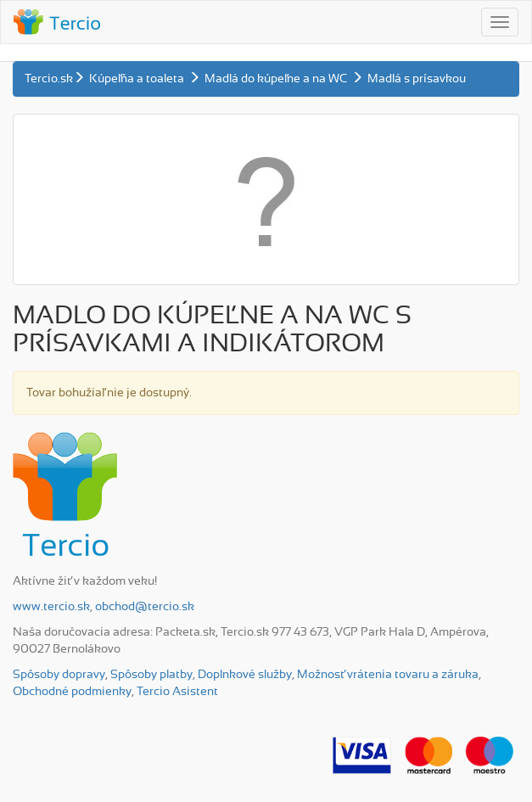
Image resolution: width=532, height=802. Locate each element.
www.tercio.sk (51, 607)
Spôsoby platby (151, 675)
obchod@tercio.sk (145, 607)
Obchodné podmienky (72, 692)
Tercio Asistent (177, 692)
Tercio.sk (49, 79)
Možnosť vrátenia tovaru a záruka (388, 675)
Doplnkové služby (245, 675)
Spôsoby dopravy (59, 675)
